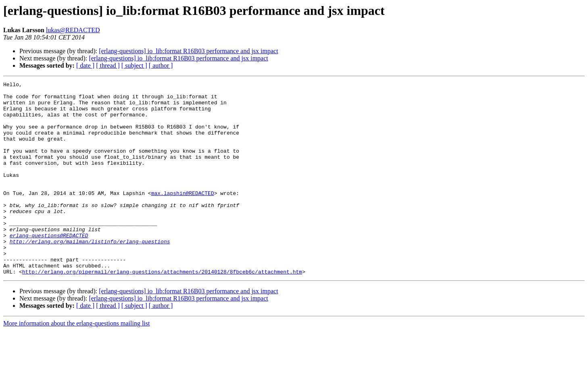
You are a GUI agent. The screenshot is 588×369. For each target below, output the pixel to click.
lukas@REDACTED (73, 30)
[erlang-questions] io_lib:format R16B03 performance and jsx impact (188, 51)
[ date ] (85, 65)
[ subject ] (134, 65)
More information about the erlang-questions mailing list (76, 362)
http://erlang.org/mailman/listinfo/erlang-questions (90, 274)
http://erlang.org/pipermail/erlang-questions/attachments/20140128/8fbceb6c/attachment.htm (162, 310)
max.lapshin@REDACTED (183, 216)
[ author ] (161, 65)
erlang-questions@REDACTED (49, 267)
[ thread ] (108, 65)
